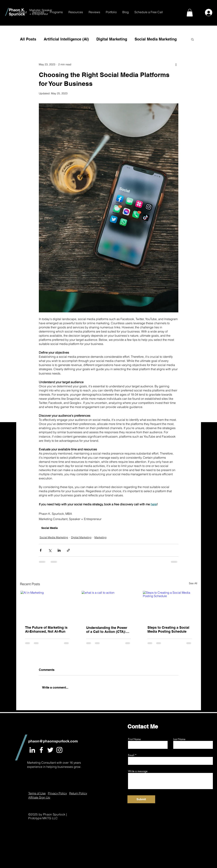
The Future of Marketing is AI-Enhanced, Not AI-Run (46, 629)
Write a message (138, 771)
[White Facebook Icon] (41, 750)
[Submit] (141, 799)
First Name (134, 739)
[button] (38, 12)
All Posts (28, 39)
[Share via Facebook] (41, 550)
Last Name (179, 739)
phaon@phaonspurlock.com (53, 741)
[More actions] (176, 65)
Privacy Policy (57, 793)
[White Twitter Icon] (50, 750)
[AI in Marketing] (47, 606)
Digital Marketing (112, 39)
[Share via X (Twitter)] (50, 550)
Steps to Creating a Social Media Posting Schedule (168, 629)
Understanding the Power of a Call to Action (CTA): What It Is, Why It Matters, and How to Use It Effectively (107, 630)
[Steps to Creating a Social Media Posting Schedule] (170, 606)
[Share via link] (68, 550)
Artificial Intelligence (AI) (66, 39)
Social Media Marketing (156, 39)
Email (131, 755)
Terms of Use (37, 793)
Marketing (100, 537)
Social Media (49, 528)
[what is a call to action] (108, 606)
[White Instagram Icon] (59, 750)
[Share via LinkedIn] (59, 550)
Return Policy (78, 793)
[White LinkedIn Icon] (32, 750)
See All (193, 583)
